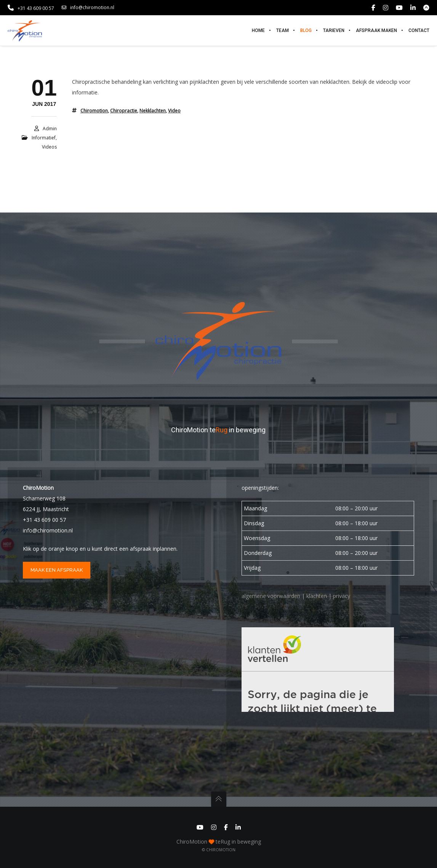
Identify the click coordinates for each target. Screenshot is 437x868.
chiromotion (94, 111)
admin (50, 129)
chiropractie (124, 111)
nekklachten (153, 111)
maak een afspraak (57, 570)
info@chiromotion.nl (88, 8)
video (174, 111)
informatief (44, 138)
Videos (49, 147)
